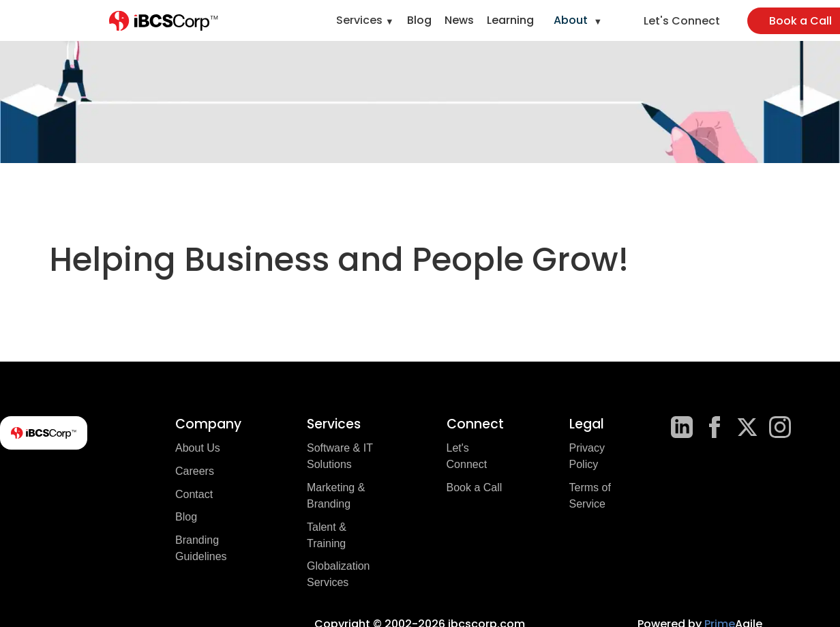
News (459, 20)
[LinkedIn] (682, 427)
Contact (194, 494)
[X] (747, 427)
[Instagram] (780, 427)
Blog (419, 20)
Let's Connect (682, 21)
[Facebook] (715, 427)
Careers (195, 471)
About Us (198, 448)
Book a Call (475, 487)
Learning (510, 20)
